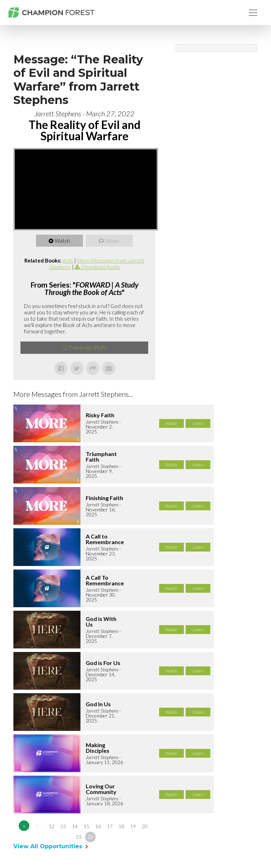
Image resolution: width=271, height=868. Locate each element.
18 (121, 826)
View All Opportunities (49, 846)
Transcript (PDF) (87, 347)
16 (98, 826)
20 (145, 826)
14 (75, 826)
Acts (68, 260)
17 (110, 826)
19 (133, 826)
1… (38, 826)
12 (52, 826)
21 (79, 837)
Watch (63, 241)
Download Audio (101, 267)
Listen (113, 241)
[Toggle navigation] (253, 13)
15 (86, 826)
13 (63, 826)
